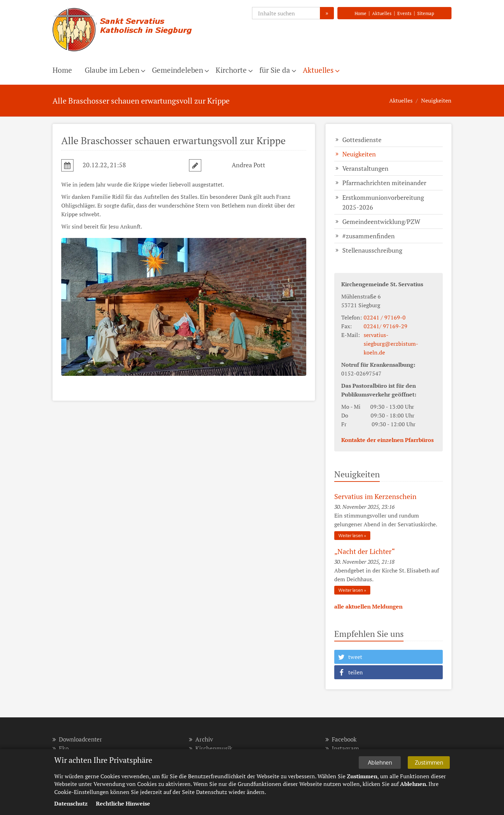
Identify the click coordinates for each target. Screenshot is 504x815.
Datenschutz (71, 803)
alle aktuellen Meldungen (368, 606)
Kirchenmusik (211, 748)
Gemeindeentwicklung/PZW (381, 222)
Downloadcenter (77, 739)
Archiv (201, 739)
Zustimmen (429, 763)
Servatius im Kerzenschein (375, 496)
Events (404, 13)
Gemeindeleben (177, 70)
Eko (61, 748)
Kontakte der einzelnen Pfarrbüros (387, 440)
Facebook (341, 739)
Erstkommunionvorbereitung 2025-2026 (383, 202)
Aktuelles (382, 13)
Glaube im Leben (112, 70)
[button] (388, 657)
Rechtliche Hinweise (123, 803)
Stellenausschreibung (372, 250)
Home (360, 13)
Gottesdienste (362, 140)
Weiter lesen (351, 536)
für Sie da (275, 70)
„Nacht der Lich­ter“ (365, 551)
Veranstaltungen (365, 168)
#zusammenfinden (369, 236)
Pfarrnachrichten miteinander (384, 183)
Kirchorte (231, 70)
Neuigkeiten (436, 100)
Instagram (342, 748)
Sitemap (426, 13)
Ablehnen (380, 763)
